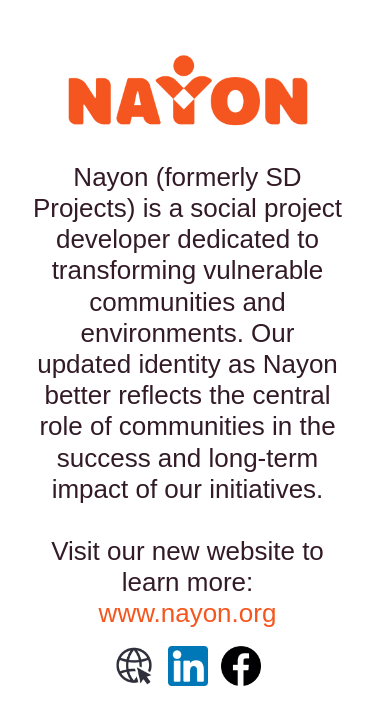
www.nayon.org (188, 613)
